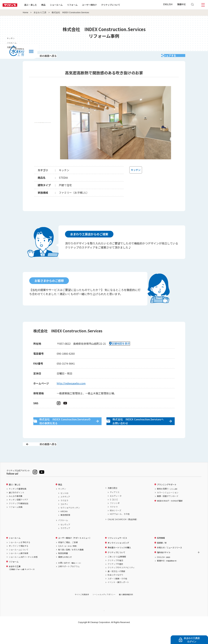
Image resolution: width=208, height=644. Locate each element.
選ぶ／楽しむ (15, 500)
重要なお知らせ (65, 572)
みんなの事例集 (16, 511)
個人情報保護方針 (126, 610)
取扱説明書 (63, 569)
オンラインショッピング (118, 558)
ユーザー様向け (100, 5)
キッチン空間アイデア (18, 515)
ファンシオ (115, 519)
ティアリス (115, 508)
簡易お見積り (168, 504)
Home (26, 13)
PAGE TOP (104, 626)
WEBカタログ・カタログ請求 (170, 516)
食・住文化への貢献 (116, 587)
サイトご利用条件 (82, 610)
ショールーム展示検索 (19, 569)
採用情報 (161, 553)
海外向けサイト (164, 568)
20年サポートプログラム (69, 582)
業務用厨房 (65, 530)
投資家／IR (162, 558)
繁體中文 (182, 4)
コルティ (64, 519)
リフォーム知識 (16, 522)
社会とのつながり (115, 590)
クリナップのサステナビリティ (121, 583)
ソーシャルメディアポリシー (104, 610)
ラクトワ (114, 522)
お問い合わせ (70, 578)
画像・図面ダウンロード (168, 511)
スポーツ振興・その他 (117, 594)
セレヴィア (65, 540)
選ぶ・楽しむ (41, 5)
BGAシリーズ (116, 526)
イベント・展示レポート (118, 597)
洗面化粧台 (112, 503)
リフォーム (83, 5)
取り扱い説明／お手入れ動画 (71, 565)
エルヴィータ (116, 511)
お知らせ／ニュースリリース (169, 563)
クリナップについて (121, 5)
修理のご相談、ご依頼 (68, 558)
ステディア (65, 512)
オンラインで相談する (19, 561)
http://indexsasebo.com (71, 388)
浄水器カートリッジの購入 (119, 563)
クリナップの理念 (115, 576)
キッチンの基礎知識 (18, 504)
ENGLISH (168, 4)
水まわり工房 (40, 13)
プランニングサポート (167, 500)
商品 (60, 500)
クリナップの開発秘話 (19, 519)
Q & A (68, 561)
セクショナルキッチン (70, 523)
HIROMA (64, 527)
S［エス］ (114, 515)
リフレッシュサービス (117, 553)
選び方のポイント (17, 508)
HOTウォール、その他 (120, 529)
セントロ (64, 508)
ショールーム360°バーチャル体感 (23, 572)
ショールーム (67, 5)
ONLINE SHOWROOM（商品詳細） (123, 535)
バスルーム (63, 536)
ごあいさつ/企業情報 (117, 572)
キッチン (62, 504)
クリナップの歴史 (115, 579)
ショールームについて (19, 565)
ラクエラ (64, 516)
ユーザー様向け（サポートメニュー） (75, 553)
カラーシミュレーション (168, 508)
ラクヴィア (65, 544)
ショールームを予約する (19, 558)
